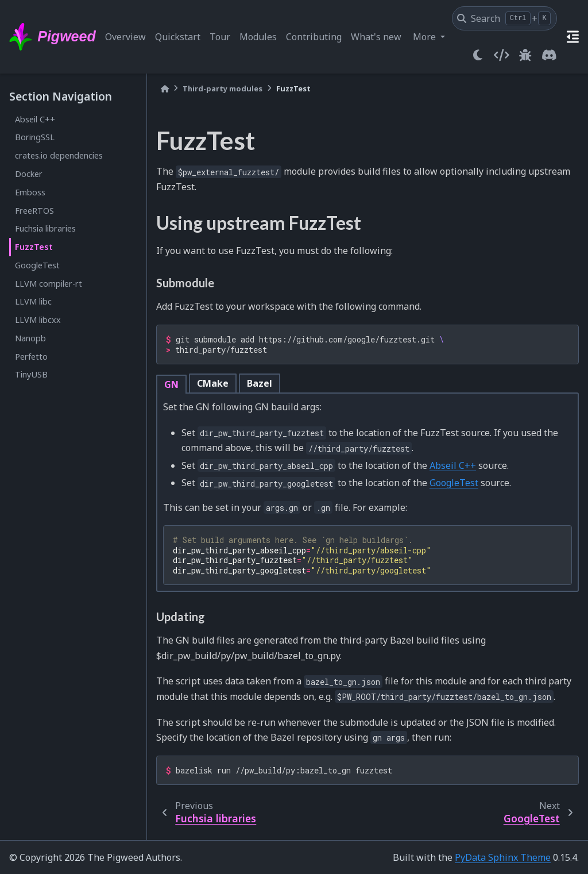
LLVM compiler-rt (49, 284)
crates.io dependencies (59, 155)
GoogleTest (37, 265)
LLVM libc (33, 301)
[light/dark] (478, 55)
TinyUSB (31, 374)
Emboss (30, 192)
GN (171, 384)
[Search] (504, 18)
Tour (220, 37)
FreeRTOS (34, 211)
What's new (376, 37)
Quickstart (178, 37)
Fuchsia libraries (45, 228)
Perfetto (31, 357)
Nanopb (30, 338)
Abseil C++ (35, 119)
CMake (213, 383)
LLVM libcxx (38, 320)
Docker (29, 174)
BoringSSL (35, 137)
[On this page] (573, 37)
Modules (258, 37)
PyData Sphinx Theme (503, 857)
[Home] (165, 89)
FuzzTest (34, 247)
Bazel (260, 383)
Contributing (314, 37)
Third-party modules (223, 88)
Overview (125, 37)
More (425, 37)
